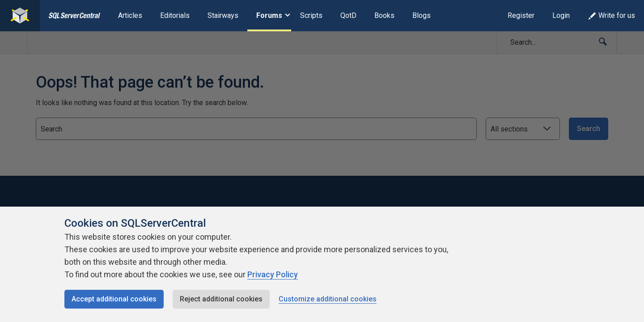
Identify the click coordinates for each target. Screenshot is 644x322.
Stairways (223, 15)
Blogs (422, 15)
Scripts (311, 15)
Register (521, 15)
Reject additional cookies (221, 299)
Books (384, 15)
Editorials (175, 15)
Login (561, 15)
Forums (269, 15)
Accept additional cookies (114, 299)
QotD (348, 15)
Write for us (611, 16)
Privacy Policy (273, 274)
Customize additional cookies (328, 299)
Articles (130, 15)
